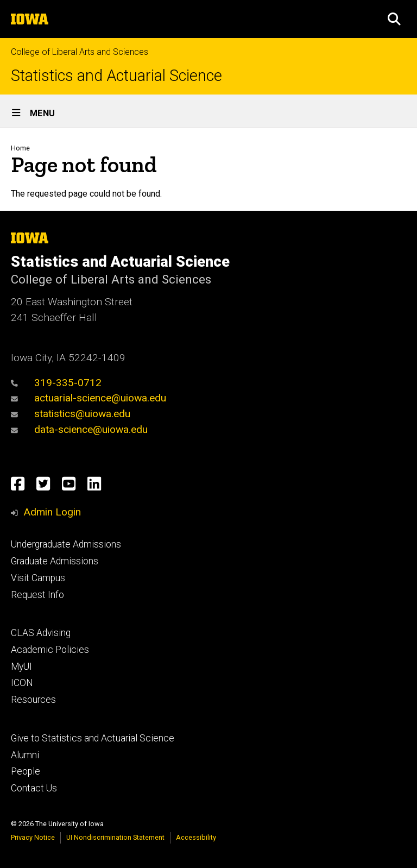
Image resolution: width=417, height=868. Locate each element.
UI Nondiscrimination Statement (115, 837)
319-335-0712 (56, 383)
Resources (33, 700)
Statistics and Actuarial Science (116, 76)
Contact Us (34, 788)
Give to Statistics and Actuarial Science (93, 738)
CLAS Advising (41, 633)
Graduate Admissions (55, 561)
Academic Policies (50, 650)
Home (20, 148)
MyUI (21, 666)
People (26, 771)
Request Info (37, 595)
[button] (394, 19)
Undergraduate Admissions (66, 544)
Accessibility (196, 837)
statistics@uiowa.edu (71, 414)
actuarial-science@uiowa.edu (89, 398)
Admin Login (52, 512)
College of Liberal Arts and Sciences (80, 52)
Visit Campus (38, 578)
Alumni (25, 755)
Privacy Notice (33, 837)
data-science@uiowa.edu (79, 429)
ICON (22, 683)
